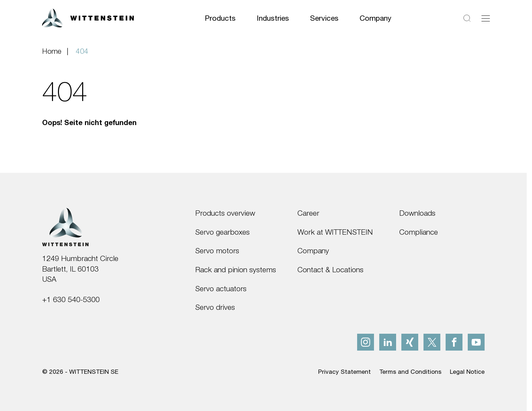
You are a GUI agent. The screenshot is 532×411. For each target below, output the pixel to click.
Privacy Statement (344, 371)
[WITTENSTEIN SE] (88, 17)
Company (376, 18)
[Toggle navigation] (486, 18)
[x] (432, 342)
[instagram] (366, 342)
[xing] (410, 342)
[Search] (467, 18)
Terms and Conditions (410, 371)
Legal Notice (467, 371)
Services (324, 18)
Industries (273, 18)
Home (52, 51)
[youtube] (476, 342)
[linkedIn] (388, 342)
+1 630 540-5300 (71, 299)
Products (220, 18)
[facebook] (454, 342)
